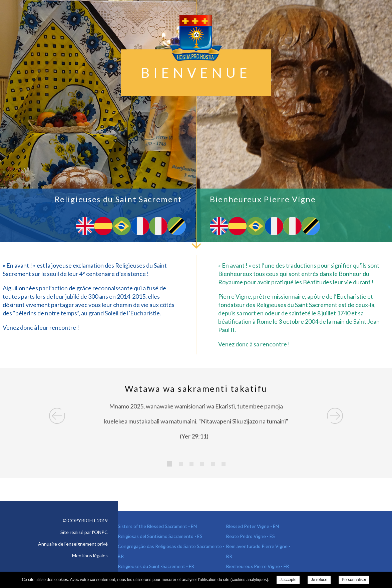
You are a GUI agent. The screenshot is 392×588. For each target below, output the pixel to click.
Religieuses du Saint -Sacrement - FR (156, 566)
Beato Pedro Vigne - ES (251, 536)
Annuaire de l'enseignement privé (73, 544)
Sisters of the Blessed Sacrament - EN (157, 526)
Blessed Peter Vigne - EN (253, 526)
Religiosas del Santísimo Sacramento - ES (160, 536)
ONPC (101, 532)
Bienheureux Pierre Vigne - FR (258, 566)
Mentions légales (90, 555)
